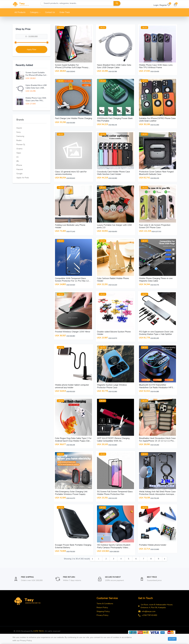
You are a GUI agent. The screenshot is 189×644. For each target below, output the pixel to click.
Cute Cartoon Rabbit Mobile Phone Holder (113, 282)
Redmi (19, 140)
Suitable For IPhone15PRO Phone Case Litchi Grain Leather (157, 120)
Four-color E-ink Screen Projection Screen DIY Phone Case (155, 228)
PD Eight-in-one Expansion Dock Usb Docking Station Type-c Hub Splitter (156, 335)
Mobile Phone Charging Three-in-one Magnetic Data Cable (156, 282)
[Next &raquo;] (165, 564)
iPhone (19, 165)
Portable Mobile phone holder (153, 550)
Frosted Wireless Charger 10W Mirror (73, 334)
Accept (172, 639)
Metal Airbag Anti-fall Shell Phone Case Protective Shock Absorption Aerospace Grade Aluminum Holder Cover (157, 498)
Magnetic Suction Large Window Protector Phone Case (112, 389)
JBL (18, 161)
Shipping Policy (103, 616)
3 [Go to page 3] (114, 564)
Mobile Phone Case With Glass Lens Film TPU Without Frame (36, 99)
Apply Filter (32, 49)
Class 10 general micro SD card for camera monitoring (71, 174)
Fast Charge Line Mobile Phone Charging (73, 119)
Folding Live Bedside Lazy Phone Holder (70, 228)
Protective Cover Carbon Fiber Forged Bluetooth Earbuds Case (156, 174)
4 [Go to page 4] (121, 564)
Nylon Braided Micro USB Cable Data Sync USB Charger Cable (36, 87)
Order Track (65, 12)
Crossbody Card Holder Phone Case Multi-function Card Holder (113, 174)
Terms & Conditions (105, 609)
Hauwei (20, 169)
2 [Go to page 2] (106, 564)
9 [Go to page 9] (158, 564)
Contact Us (50, 12)
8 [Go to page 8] (151, 564)
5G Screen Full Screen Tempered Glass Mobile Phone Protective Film (115, 497)
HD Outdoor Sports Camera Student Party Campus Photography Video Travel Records (114, 552)
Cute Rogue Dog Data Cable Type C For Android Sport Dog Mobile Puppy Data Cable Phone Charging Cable (73, 444)
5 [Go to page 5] (128, 564)
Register (163, 5)
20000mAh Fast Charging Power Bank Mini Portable (115, 120)
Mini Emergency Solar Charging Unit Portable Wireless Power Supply (71, 497)
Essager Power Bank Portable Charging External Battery (73, 551)
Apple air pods (23, 178)
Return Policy (102, 613)
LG (17, 157)
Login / (156, 5)
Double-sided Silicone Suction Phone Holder (114, 335)
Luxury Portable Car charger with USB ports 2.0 (114, 228)
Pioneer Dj (21, 144)
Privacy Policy (102, 620)
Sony (19, 132)
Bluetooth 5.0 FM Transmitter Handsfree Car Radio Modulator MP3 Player (156, 391)
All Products (20, 12)
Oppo (19, 153)
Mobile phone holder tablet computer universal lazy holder (72, 389)
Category (35, 12)
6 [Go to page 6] (136, 564)
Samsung (20, 136)
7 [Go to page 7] (143, 564)
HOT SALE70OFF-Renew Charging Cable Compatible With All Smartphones (113, 444)
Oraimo (19, 149)
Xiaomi (19, 128)
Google (19, 174)
